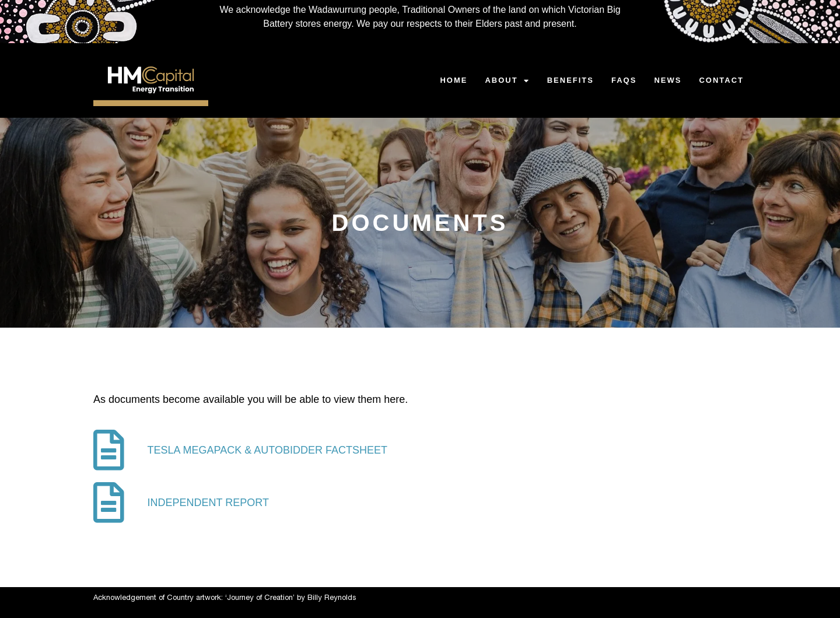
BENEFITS (570, 80)
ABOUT (507, 81)
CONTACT (721, 80)
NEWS (668, 80)
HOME (454, 80)
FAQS (624, 80)
